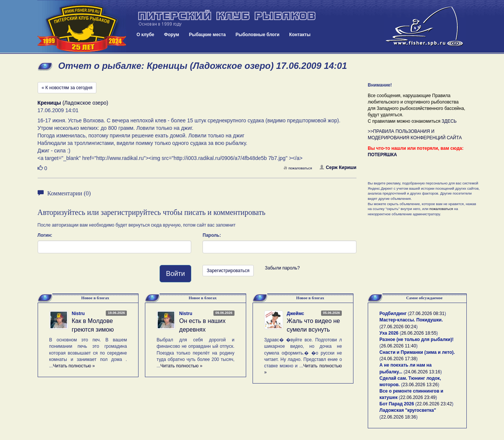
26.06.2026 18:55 (419, 333)
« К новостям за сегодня (67, 88)
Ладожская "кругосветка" (408, 410)
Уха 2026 (389, 333)
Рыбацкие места (207, 35)
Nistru (78, 314)
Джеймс (295, 314)
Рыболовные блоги (258, 35)
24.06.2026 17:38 (398, 359)
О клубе (145, 35)
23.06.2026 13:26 (420, 385)
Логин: (45, 235)
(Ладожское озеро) (73, 103)
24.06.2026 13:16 (423, 372)
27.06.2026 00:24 (398, 327)
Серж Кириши (338, 167)
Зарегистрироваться (228, 271)
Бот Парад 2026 (397, 404)
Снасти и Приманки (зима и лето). (417, 352)
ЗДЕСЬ (449, 121)
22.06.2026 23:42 (434, 404)
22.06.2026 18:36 (398, 417)
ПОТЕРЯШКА (382, 155)
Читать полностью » (74, 366)
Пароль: (212, 235)
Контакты (300, 35)
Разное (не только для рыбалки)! (416, 340)
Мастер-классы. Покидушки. (411, 320)
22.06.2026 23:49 (418, 397)
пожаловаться (298, 168)
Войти (175, 274)
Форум (172, 35)
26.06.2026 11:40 (398, 346)
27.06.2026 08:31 (427, 314)
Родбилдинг (393, 314)
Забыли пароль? (282, 268)
